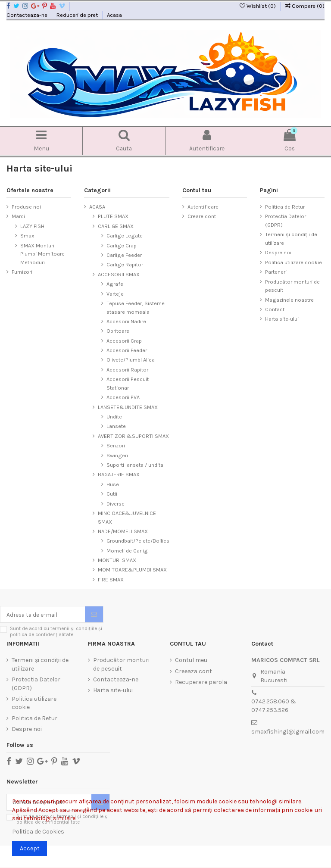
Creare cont (202, 217)
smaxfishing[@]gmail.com (288, 732)
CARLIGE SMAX (116, 226)
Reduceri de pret (78, 15)
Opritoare (118, 331)
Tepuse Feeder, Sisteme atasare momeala (136, 308)
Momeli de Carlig (127, 551)
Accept (30, 848)
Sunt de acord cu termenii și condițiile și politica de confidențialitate (56, 632)
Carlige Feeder (124, 255)
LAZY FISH (32, 226)
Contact (275, 310)
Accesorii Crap (124, 341)
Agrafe (115, 284)
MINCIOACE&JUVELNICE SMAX (127, 518)
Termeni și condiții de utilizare (291, 239)
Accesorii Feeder (127, 351)
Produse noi (26, 207)
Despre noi (278, 253)
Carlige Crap (122, 246)
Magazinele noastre (289, 300)
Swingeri (117, 456)
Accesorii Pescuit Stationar (128, 384)
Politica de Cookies (38, 832)
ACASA (97, 207)
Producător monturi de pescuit (292, 286)
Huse (113, 485)
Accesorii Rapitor (127, 370)
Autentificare (203, 207)
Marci (18, 217)
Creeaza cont (194, 672)
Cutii (112, 494)
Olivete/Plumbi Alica (131, 360)
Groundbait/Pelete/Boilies (138, 541)
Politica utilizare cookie (294, 263)
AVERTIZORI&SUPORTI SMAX (133, 436)
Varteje (115, 294)
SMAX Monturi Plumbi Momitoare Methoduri (42, 254)
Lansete (116, 426)
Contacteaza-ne (28, 15)
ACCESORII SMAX (119, 275)
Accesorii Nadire (126, 322)
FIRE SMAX (111, 580)
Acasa (114, 15)
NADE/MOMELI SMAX (123, 532)
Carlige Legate (125, 236)
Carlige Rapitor (125, 265)
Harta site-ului (282, 319)
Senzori (116, 446)
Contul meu (191, 661)
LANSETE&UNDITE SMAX (128, 407)
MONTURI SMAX (117, 560)
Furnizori (22, 272)
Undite (114, 417)
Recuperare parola (201, 682)
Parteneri (276, 272)
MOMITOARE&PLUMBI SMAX (132, 570)
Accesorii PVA (123, 398)
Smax (27, 236)
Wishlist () (258, 6)
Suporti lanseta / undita (135, 465)
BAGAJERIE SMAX (119, 475)
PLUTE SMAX (113, 217)
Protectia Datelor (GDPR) (286, 221)
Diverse (116, 504)
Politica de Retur (285, 207)
